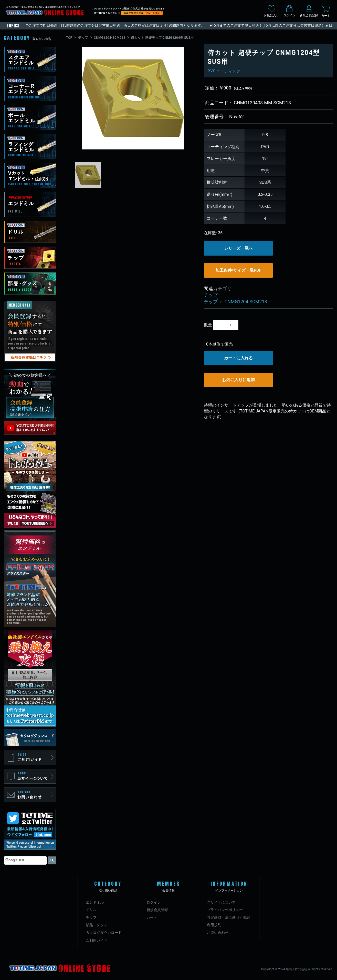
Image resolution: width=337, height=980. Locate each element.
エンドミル (95, 902)
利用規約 (214, 925)
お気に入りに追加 (238, 380)
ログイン (154, 902)
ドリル (91, 910)
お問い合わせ (218, 933)
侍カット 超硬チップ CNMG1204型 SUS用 (162, 38)
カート (152, 917)
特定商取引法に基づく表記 (228, 917)
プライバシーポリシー (225, 910)
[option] (133, 98)
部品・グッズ (97, 925)
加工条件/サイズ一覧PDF (238, 270)
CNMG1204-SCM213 (109, 38)
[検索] (25, 860)
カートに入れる (238, 358)
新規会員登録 (157, 910)
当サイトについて (221, 902)
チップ (83, 38)
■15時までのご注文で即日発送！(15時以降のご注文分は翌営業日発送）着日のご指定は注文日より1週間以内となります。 (109, 25)
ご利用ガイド (97, 940)
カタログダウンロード (104, 933)
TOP (69, 38)
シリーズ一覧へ (238, 248)
